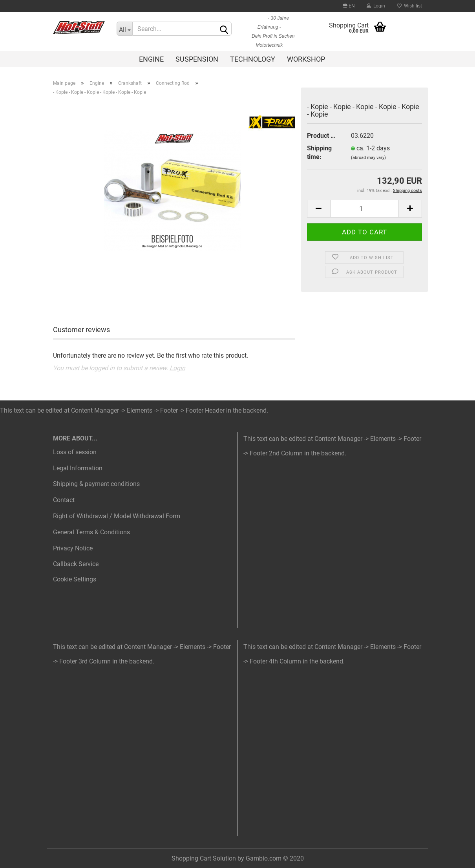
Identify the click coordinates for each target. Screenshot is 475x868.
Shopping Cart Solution (204, 858)
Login (376, 6)
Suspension (197, 59)
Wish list (409, 6)
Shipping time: (319, 153)
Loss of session (75, 452)
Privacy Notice (73, 548)
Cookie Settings (75, 579)
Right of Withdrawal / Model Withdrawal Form (117, 516)
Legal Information (78, 468)
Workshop (306, 59)
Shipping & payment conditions (96, 484)
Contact (64, 500)
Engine (151, 59)
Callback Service (76, 564)
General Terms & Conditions (91, 532)
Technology (253, 59)
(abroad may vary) (368, 158)
